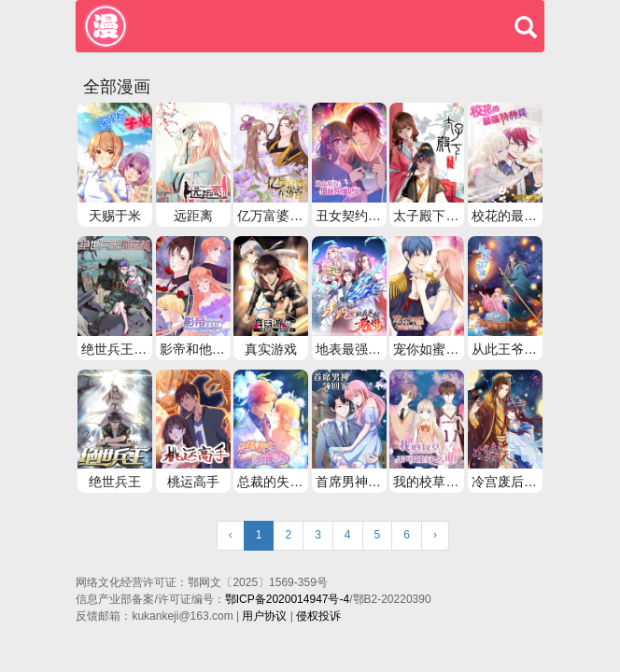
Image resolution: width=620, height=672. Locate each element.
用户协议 (264, 616)
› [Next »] (435, 535)
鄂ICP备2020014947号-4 (287, 599)
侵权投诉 (318, 616)
